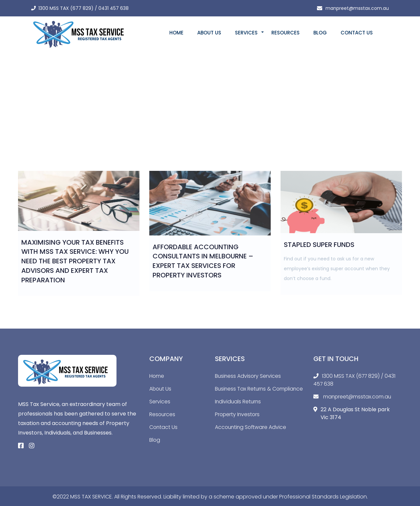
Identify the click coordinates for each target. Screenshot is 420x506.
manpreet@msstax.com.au (357, 8)
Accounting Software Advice (252, 435)
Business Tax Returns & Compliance (244, 393)
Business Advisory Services (248, 376)
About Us (209, 33)
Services (246, 33)
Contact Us (357, 33)
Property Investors (238, 422)
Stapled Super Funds (319, 245)
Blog (320, 33)
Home (176, 33)
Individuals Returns (239, 409)
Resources (285, 33)
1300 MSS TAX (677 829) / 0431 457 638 (84, 8)
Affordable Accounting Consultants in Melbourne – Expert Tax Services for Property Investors (203, 261)
